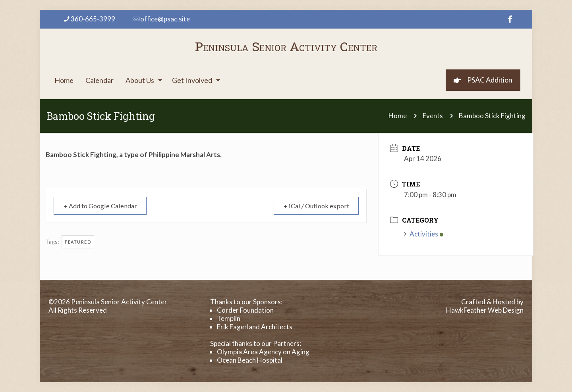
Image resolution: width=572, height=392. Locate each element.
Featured (78, 242)
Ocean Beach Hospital (250, 360)
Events (433, 116)
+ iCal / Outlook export (313, 206)
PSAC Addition (483, 80)
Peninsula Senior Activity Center (286, 46)
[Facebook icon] (510, 19)
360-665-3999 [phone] (93, 19)
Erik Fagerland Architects (255, 327)
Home (398, 116)
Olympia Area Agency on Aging (263, 352)
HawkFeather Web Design (485, 310)
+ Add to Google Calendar (104, 206)
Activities (424, 234)
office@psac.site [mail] (165, 19)
